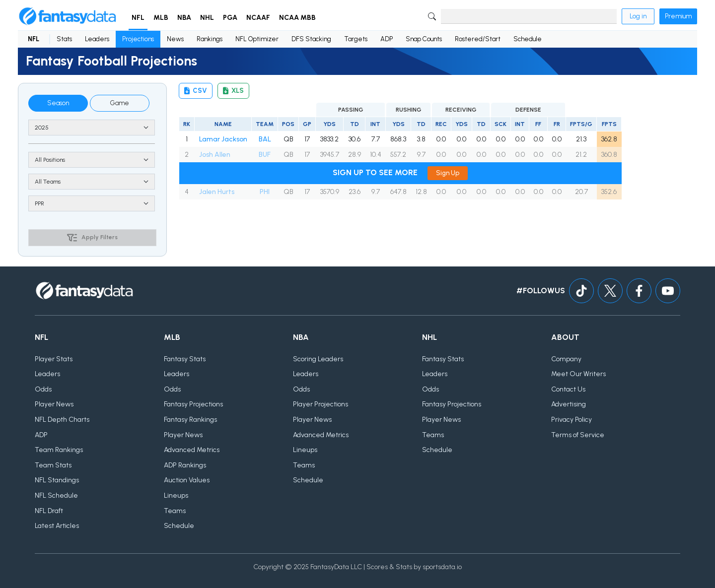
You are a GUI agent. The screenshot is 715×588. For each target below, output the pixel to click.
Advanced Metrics (192, 450)
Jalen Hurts (217, 192)
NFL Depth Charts (62, 420)
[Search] (529, 16)
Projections (138, 39)
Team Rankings (59, 450)
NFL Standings (57, 480)
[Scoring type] (92, 203)
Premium (678, 16)
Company (566, 359)
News (175, 39)
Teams (175, 511)
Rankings (210, 39)
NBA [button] (184, 18)
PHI (265, 192)
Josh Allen (215, 155)
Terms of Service (578, 435)
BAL (265, 139)
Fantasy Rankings (190, 420)
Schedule (528, 39)
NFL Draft (49, 511)
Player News (54, 404)
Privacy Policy (572, 420)
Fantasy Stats (185, 359)
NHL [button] (207, 18)
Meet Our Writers (578, 374)
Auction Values (187, 480)
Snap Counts (424, 39)
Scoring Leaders (318, 359)
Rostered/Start (478, 39)
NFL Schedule (56, 495)
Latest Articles (57, 526)
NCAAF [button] (258, 18)
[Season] (92, 128)
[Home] (68, 16)
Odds (43, 389)
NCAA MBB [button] (297, 18)
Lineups (176, 495)
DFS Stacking (311, 39)
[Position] (92, 160)
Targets (356, 39)
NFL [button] (138, 18)
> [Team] (92, 182)
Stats (64, 39)
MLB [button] (161, 18)
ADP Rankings (185, 465)
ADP (387, 39)
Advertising (569, 404)
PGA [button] (230, 18)
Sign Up (448, 173)
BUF (265, 155)
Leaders (97, 39)
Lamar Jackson (223, 139)
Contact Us (568, 389)
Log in (638, 16)
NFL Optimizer (257, 39)
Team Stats (53, 465)
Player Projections (321, 404)
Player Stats (54, 359)
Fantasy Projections (193, 404)
